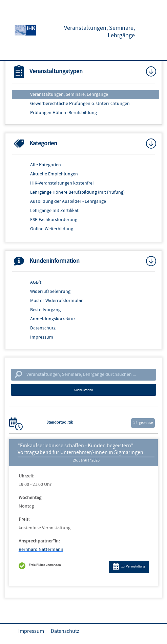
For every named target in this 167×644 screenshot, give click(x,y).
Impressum (42, 337)
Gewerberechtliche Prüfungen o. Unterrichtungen (80, 104)
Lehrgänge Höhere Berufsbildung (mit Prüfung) (77, 192)
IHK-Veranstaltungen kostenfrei (62, 183)
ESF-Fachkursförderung (54, 220)
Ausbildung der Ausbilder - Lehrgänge (68, 201)
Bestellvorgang (45, 310)
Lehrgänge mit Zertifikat (54, 211)
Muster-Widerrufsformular (56, 301)
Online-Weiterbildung (52, 229)
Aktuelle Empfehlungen (54, 174)
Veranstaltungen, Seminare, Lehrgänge (69, 94)
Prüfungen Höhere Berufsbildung (64, 113)
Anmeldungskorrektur (53, 319)
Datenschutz (43, 328)
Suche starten (83, 390)
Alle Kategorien (46, 165)
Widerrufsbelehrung (50, 292)
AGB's (36, 282)
